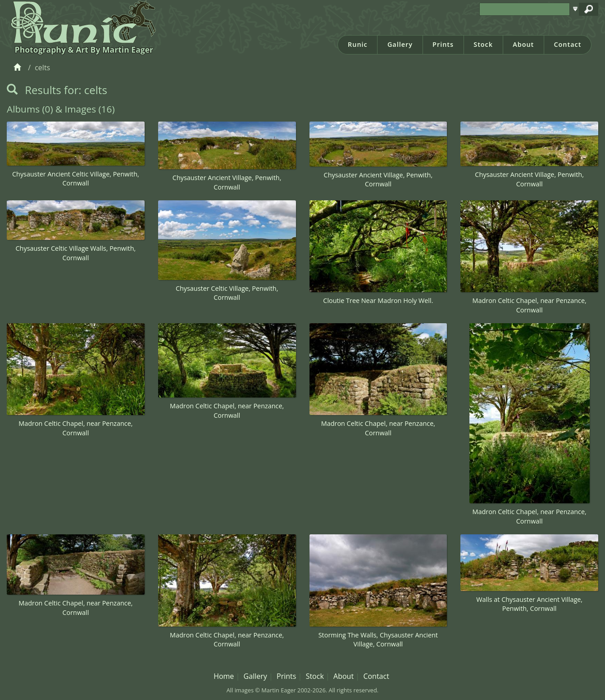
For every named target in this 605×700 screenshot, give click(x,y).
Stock (483, 44)
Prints (443, 44)
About (523, 44)
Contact (567, 44)
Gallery (400, 44)
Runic (358, 44)
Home (224, 676)
